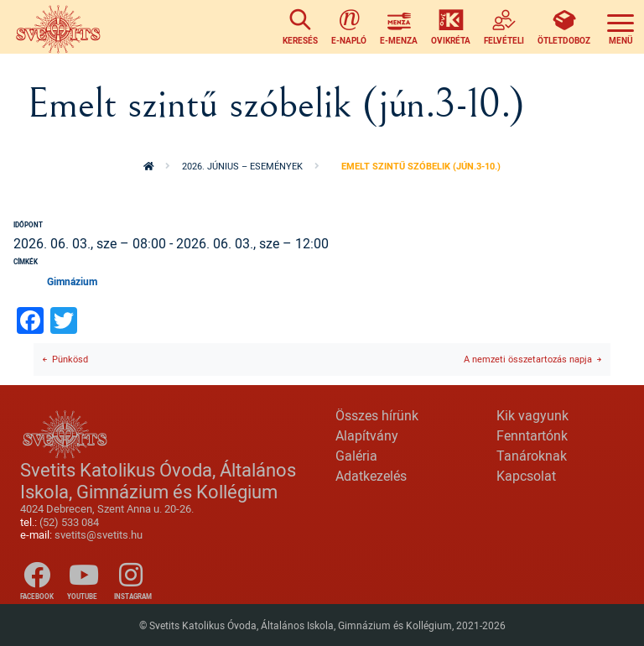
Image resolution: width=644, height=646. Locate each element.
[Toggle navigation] (621, 27)
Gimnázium (72, 281)
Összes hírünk (377, 415)
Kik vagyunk (532, 415)
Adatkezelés (371, 476)
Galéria (356, 456)
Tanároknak (532, 456)
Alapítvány (367, 435)
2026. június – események (242, 166)
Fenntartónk (532, 435)
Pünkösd (70, 359)
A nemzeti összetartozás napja (528, 359)
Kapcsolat (526, 476)
